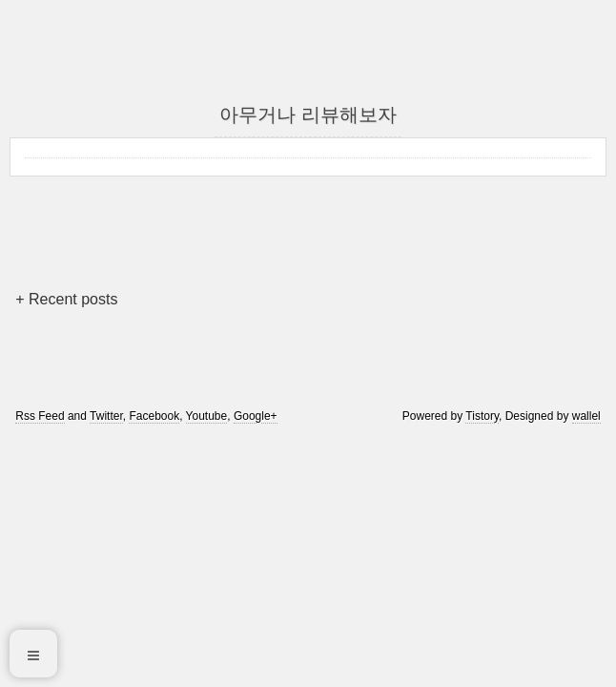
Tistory (482, 416)
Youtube (207, 416)
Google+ (256, 416)
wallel (586, 416)
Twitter (106, 416)
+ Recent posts (66, 299)
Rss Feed (40, 416)
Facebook (154, 416)
